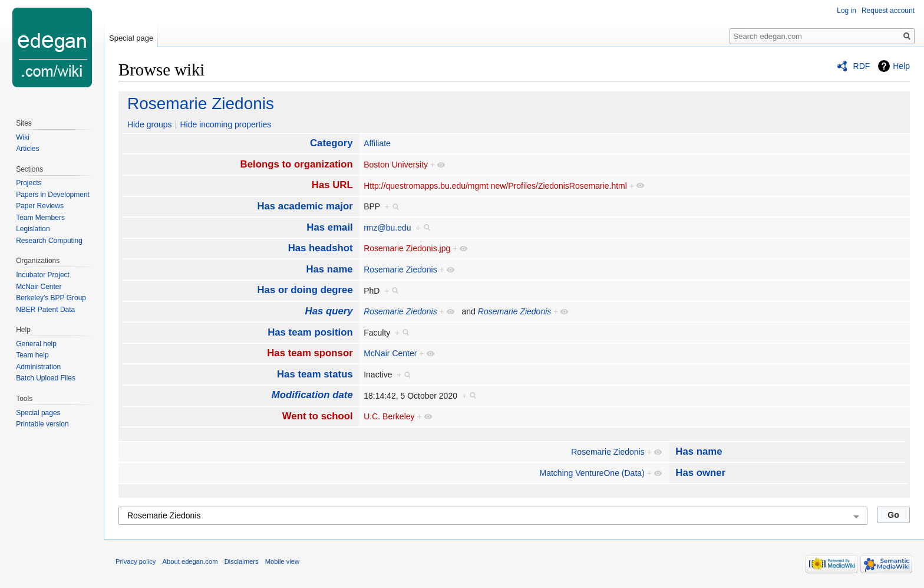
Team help (32, 355)
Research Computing (49, 241)
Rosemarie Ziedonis (201, 104)
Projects (29, 183)
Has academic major (305, 206)
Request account (888, 11)
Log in (847, 11)
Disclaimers (242, 561)
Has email (329, 227)
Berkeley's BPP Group (51, 298)
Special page (131, 38)
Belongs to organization (297, 164)
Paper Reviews (40, 206)
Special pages (38, 413)
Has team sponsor (310, 353)
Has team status (315, 374)
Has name (329, 269)
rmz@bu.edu (387, 228)
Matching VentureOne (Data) (592, 473)
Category (331, 143)
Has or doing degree (305, 290)
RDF (862, 66)
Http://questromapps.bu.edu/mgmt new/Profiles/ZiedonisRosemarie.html (495, 186)
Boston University (396, 165)
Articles (27, 149)
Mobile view (282, 561)
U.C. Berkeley (389, 416)
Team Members (40, 218)
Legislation (33, 229)
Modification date (312, 395)
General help (36, 344)
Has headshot (321, 248)
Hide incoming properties (225, 124)
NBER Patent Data (45, 310)
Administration (38, 367)
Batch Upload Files (46, 378)
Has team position (310, 332)
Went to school (318, 416)
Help (901, 66)
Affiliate (377, 143)
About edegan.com (190, 561)
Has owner (700, 473)
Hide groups (150, 124)
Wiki (23, 137)
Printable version (42, 424)
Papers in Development (53, 195)
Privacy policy (136, 561)
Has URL (332, 185)
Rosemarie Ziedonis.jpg (407, 248)
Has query (329, 311)
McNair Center (390, 353)
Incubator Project (43, 275)
